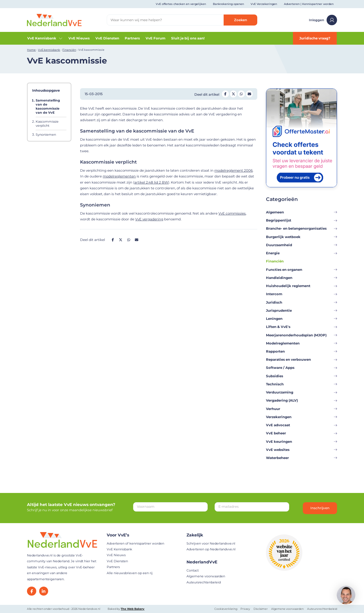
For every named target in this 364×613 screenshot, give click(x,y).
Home (31, 50)
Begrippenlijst (301, 220)
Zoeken (241, 20)
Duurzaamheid (301, 245)
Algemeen (301, 212)
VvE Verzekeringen (264, 4)
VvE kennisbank (49, 50)
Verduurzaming (301, 392)
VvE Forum (155, 38)
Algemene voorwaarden (206, 576)
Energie (301, 253)
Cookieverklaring (226, 609)
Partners (132, 38)
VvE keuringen (301, 442)
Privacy (245, 609)
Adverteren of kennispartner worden (135, 543)
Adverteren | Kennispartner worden (309, 4)
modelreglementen (119, 176)
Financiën (69, 50)
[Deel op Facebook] (225, 94)
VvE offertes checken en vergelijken (181, 4)
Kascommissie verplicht (47, 124)
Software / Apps (301, 368)
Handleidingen (301, 278)
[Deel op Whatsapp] (241, 94)
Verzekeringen (301, 417)
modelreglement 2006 (233, 171)
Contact (193, 570)
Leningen (301, 319)
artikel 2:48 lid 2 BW (151, 182)
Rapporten (301, 351)
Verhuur (301, 409)
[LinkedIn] (44, 591)
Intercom (301, 294)
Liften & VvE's (301, 327)
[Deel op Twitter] (233, 94)
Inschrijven (320, 508)
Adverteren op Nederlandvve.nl (211, 549)
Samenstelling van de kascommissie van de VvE (48, 106)
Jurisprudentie (301, 311)
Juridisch (301, 302)
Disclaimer (261, 609)
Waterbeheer (301, 458)
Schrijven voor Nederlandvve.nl (211, 543)
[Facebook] (31, 591)
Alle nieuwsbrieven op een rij (130, 573)
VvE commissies (232, 213)
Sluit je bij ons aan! (188, 38)
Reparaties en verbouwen (301, 360)
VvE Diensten (107, 38)
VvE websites (301, 450)
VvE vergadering (149, 219)
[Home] (54, 20)
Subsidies (301, 376)
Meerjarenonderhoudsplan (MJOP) (301, 335)
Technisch (301, 384)
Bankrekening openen (228, 4)
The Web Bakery (133, 609)
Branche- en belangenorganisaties (301, 228)
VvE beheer (301, 433)
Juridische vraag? (315, 38)
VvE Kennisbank (45, 38)
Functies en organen (301, 270)
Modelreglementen (301, 343)
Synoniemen (46, 135)
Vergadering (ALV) (301, 400)
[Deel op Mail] (249, 94)
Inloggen (323, 20)
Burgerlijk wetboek (301, 237)
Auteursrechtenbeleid (204, 582)
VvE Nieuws (79, 38)
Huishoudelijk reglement (301, 286)
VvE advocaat (301, 425)
